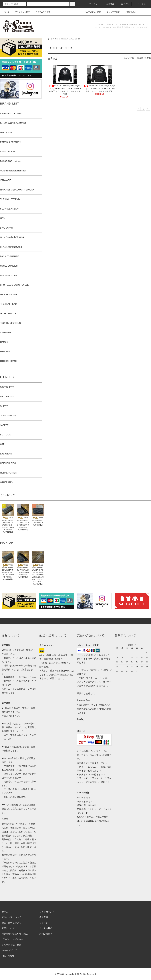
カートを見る (46, 928)
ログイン (123, 4)
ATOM (11, 956)
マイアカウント (47, 912)
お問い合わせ (129, 12)
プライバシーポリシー (12, 939)
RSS (4, 956)
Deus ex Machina (61, 39)
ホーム (7, 12)
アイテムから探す (41, 12)
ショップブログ (111, 12)
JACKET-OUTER (75, 39)
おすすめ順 (129, 58)
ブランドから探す (21, 12)
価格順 (140, 58)
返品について (8, 928)
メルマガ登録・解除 (91, 12)
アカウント (93, 4)
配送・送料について (11, 923)
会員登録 (108, 4)
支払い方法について (11, 917)
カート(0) (140, 4)
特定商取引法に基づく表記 (15, 934)
